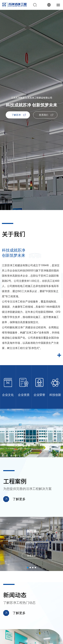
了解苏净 (16, 115)
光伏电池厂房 (31, 547)
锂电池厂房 (31, 543)
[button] (28, 568)
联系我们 (44, 115)
